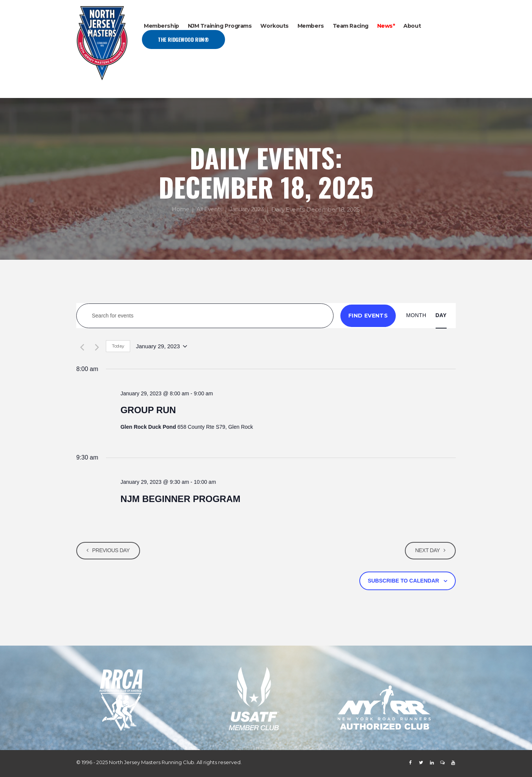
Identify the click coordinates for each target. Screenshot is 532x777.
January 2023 (247, 210)
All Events (209, 210)
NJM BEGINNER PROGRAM (180, 499)
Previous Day (112, 550)
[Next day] (96, 346)
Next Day (426, 550)
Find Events (368, 316)
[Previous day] (81, 346)
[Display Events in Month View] (416, 316)
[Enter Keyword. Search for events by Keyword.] (205, 316)
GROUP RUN (148, 410)
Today (118, 346)
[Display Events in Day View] (441, 316)
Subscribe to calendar (403, 581)
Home (179, 210)
